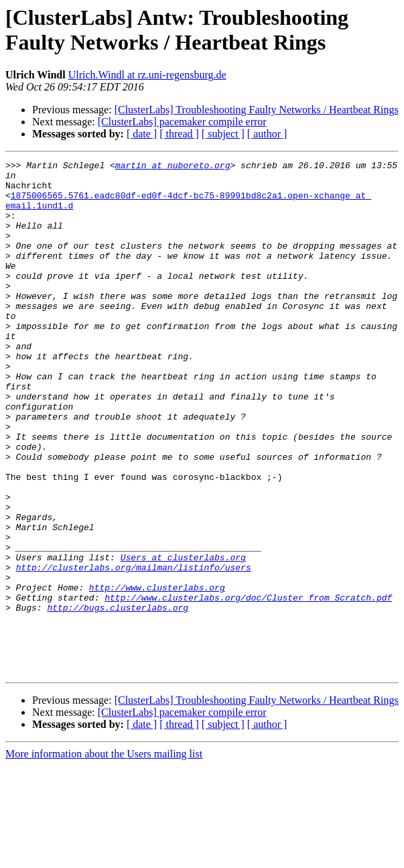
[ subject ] (223, 134)
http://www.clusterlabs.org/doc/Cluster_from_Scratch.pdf (248, 686)
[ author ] (267, 134)
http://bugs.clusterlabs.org (118, 698)
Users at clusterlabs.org (183, 637)
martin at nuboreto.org (173, 167)
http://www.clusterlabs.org (157, 674)
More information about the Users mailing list (104, 856)
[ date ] (142, 134)
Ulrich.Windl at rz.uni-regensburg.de (147, 75)
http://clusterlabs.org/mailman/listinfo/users (134, 649)
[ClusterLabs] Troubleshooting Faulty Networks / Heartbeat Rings (257, 110)
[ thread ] (179, 134)
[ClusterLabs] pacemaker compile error (182, 122)
